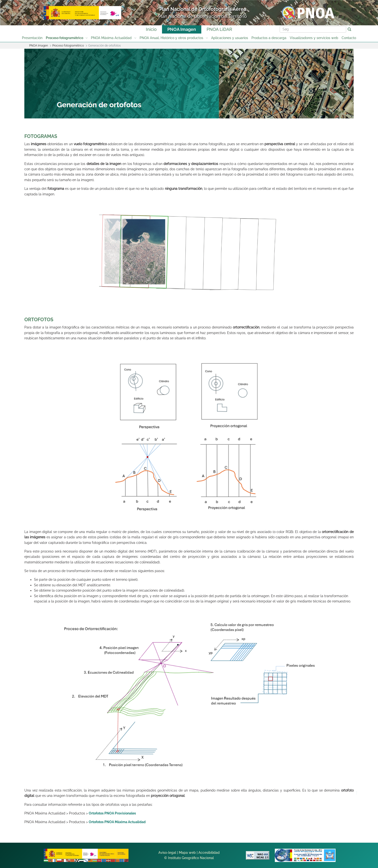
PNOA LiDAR (219, 29)
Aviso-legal (167, 853)
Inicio (151, 29)
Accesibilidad (209, 853)
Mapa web (187, 853)
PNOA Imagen (182, 29)
